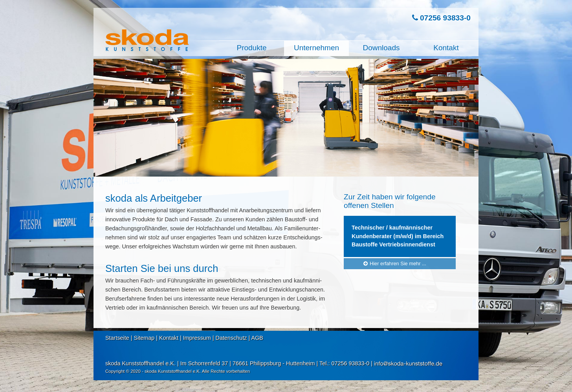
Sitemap (144, 338)
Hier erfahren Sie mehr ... (394, 263)
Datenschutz (231, 338)
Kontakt (169, 338)
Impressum (197, 338)
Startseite (117, 338)
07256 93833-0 (441, 18)
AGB (257, 338)
